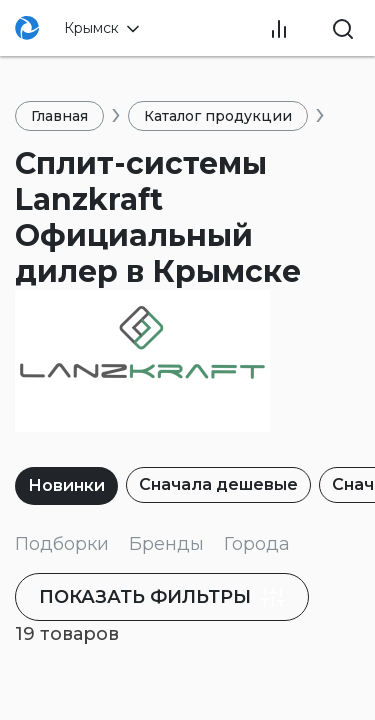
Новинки (66, 485)
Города (257, 544)
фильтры (164, 597)
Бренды (166, 544)
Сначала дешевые (218, 484)
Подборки (62, 544)
